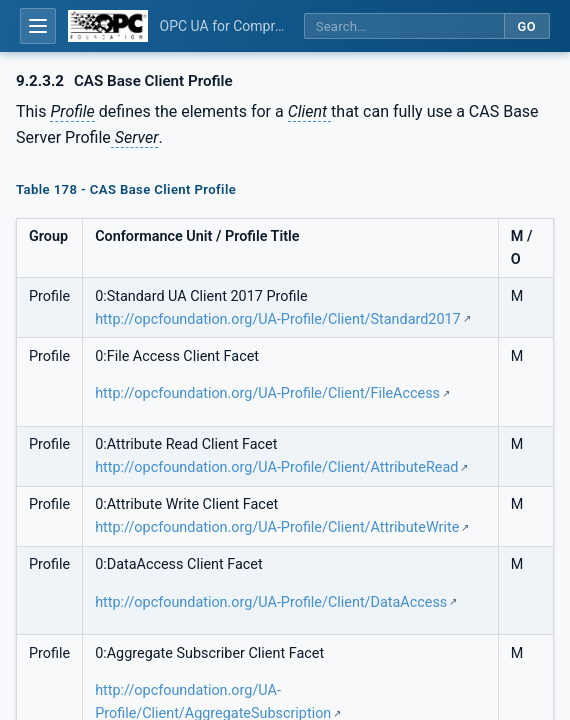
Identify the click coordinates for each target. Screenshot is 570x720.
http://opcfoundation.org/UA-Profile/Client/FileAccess (267, 393)
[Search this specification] (404, 26)
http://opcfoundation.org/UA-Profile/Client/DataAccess (271, 602)
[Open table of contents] (38, 26)
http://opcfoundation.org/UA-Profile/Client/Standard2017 (278, 319)
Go (526, 26)
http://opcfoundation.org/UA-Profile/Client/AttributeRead (276, 467)
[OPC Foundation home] (108, 26)
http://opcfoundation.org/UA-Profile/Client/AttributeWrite (277, 527)
